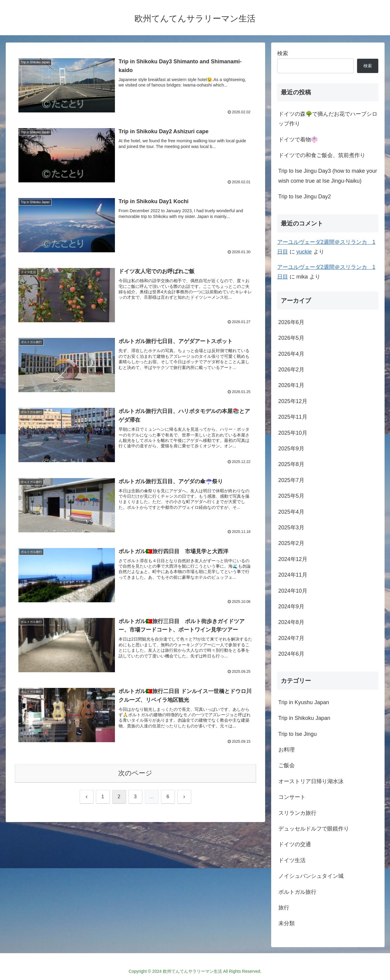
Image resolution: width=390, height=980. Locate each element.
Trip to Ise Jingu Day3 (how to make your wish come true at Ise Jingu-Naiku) (328, 176)
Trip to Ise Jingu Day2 (305, 197)
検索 (283, 53)
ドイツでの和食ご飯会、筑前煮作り (322, 155)
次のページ (135, 773)
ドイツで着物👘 (298, 140)
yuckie (304, 252)
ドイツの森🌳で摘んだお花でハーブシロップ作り (328, 119)
